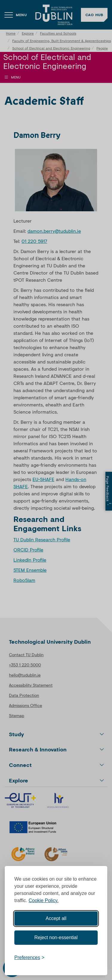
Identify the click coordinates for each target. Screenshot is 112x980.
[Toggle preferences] (29, 958)
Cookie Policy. (44, 900)
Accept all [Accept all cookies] (56, 918)
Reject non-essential (56, 937)
